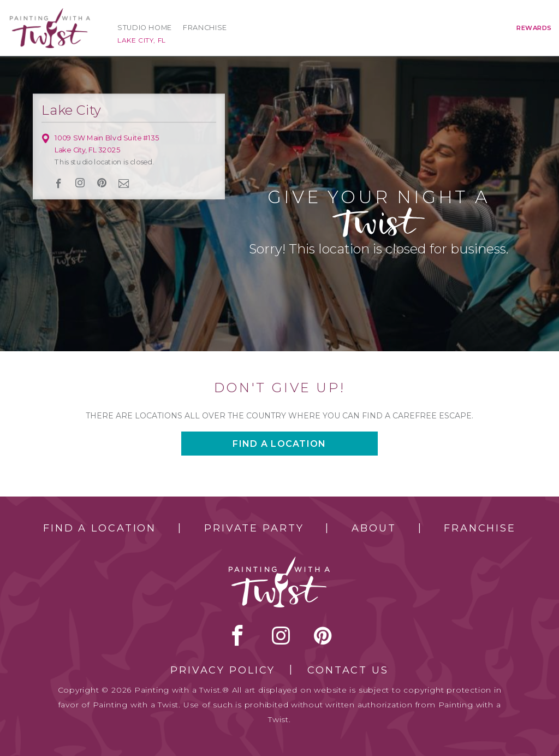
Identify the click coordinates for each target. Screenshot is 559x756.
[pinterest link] (102, 183)
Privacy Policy (223, 670)
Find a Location (100, 528)
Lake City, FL (142, 40)
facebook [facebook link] (59, 183)
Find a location (279, 444)
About (374, 528)
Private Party (254, 528)
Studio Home (145, 28)
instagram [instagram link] (81, 183)
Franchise (205, 28)
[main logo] (50, 13)
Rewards (534, 28)
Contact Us (348, 670)
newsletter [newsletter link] (124, 183)
